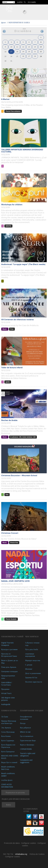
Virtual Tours (6, 693)
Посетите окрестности (34, 682)
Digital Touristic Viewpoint (7, 644)
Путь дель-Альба (32, 649)
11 (17, 47)
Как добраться (25, 728)
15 (41, 47)
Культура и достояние (9, 649)
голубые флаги (7, 780)
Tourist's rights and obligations (28, 755)
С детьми (29, 665)
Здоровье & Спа (31, 677)
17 (11, 51)
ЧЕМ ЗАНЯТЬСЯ (32, 636)
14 (35, 47)
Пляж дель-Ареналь (9, 667)
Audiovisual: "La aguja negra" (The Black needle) (23, 264)
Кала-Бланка (6, 736)
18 (17, 51)
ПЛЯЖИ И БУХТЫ (9, 711)
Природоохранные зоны (8, 677)
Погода (23, 723)
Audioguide (6, 704)
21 (35, 51)
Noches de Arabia (9, 420)
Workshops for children (12, 205)
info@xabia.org (21, 854)
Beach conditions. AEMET (8, 775)
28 (35, 56)
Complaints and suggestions (26, 761)
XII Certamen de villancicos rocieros (17, 320)
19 (23, 51)
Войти (8, 805)
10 (11, 47)
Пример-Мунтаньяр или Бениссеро (9, 722)
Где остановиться (27, 736)
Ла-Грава (5, 717)
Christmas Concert (10, 533)
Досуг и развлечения (33, 673)
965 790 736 (8, 854)
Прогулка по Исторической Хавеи (9, 655)
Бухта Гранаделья (8, 751)
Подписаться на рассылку (15, 792)
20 (29, 51)
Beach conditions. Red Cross (8, 768)
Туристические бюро (28, 740)
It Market (5, 99)
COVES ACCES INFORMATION (7, 786)
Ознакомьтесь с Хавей (12, 636)
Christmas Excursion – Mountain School (19, 476)
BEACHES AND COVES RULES (10, 757)
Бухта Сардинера (8, 740)
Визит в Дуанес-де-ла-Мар (10, 662)
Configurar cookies (29, 843)
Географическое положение (26, 718)
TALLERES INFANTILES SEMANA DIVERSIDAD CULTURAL (22, 151)
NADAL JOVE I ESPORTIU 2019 (15, 581)
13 (29, 47)
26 (23, 56)
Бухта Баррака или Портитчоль (8, 746)
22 (41, 51)
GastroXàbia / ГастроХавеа (7, 684)
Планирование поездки (32, 711)
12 (23, 47)
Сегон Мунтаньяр (8, 732)
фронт (4, 22)
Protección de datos (12, 843)
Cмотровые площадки (9, 671)
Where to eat (25, 732)
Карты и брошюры (27, 745)
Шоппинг (29, 669)
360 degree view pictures (8, 699)
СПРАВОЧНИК (26, 749)
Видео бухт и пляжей (9, 762)
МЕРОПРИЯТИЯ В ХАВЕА (19, 22)
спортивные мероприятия (30, 655)
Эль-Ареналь (6, 728)
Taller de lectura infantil (12, 368)
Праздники (5, 689)
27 (29, 56)
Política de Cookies (37, 854)
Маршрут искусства (33, 660)
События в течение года (32, 644)
